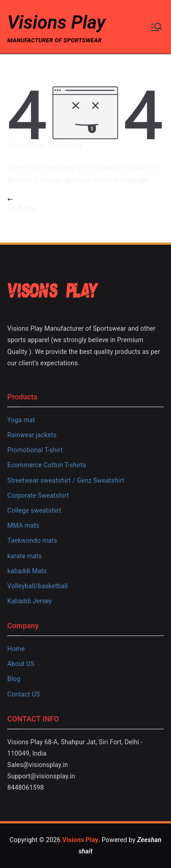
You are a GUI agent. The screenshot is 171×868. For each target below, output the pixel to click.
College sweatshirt (34, 510)
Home (16, 649)
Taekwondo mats (32, 540)
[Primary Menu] (156, 27)
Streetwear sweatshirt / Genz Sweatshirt (66, 480)
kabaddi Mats (27, 571)
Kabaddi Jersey (30, 601)
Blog (14, 679)
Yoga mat (21, 420)
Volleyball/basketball (38, 586)
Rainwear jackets (32, 435)
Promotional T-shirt (35, 450)
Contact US (23, 694)
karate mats (25, 556)
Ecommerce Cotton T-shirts (47, 465)
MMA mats (23, 525)
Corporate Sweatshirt (38, 495)
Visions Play (56, 23)
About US (21, 664)
